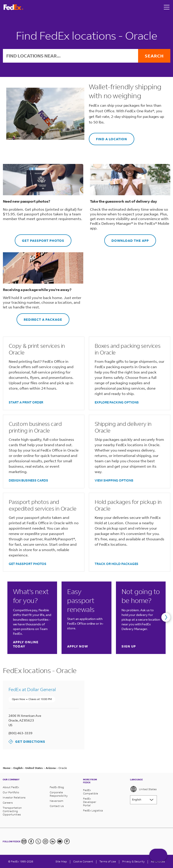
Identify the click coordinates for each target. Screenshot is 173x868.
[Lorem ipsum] (143, 800)
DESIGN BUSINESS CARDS (28, 480)
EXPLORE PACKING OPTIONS (117, 402)
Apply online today (32, 644)
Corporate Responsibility (59, 794)
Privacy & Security (133, 861)
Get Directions (27, 742)
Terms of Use (108, 861)
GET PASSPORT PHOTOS (40, 239)
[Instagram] (45, 841)
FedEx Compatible (91, 792)
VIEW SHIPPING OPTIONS (114, 480)
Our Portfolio (11, 792)
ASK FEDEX (158, 856)
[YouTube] (60, 841)
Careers (8, 803)
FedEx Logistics (93, 810)
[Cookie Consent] (83, 861)
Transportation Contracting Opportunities (12, 811)
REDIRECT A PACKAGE (39, 317)
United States (143, 789)
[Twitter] (38, 841)
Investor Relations (14, 797)
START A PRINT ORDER (26, 402)
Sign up (129, 646)
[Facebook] (31, 841)
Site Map (61, 861)
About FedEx (11, 787)
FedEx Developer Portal (90, 802)
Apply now (78, 646)
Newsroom (57, 801)
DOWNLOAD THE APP (127, 239)
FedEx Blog (57, 787)
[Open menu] (167, 7)
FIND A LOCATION (108, 137)
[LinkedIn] (53, 841)
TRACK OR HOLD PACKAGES (116, 564)
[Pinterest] (67, 841)
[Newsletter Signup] (24, 841)
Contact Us (57, 806)
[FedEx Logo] (13, 7)
